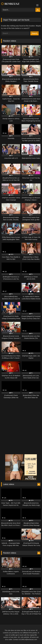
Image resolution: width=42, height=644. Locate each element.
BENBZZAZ (10, 4)
